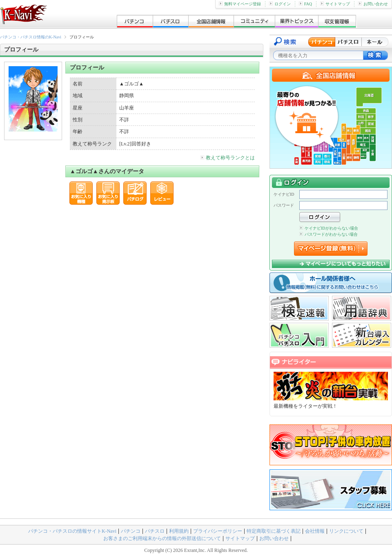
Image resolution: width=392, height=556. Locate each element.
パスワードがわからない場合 (329, 234)
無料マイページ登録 (240, 4)
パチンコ (131, 531)
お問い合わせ (373, 4)
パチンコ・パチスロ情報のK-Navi (31, 37)
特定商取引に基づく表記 (274, 531)
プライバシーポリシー (218, 531)
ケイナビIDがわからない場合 (329, 228)
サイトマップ (335, 4)
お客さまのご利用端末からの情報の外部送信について (162, 538)
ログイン (280, 4)
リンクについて (346, 531)
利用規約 (179, 531)
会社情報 (315, 531)
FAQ (305, 4)
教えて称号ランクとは (228, 158)
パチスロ (155, 531)
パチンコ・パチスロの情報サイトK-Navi (72, 531)
